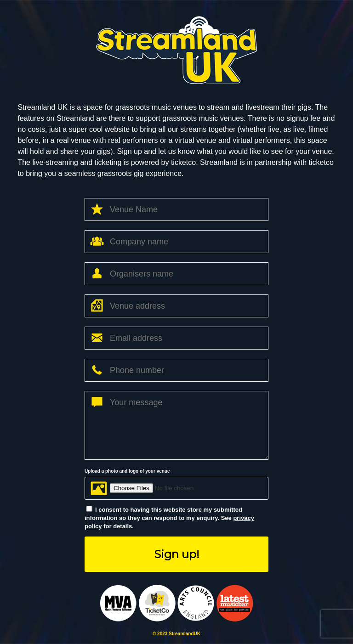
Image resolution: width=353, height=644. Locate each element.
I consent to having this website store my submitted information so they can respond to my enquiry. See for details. (169, 518)
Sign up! (177, 554)
